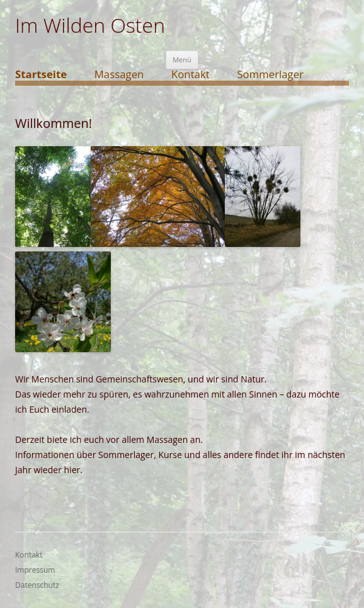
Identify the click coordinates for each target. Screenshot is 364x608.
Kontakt (191, 75)
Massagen (119, 75)
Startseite (41, 75)
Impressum (35, 570)
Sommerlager (270, 75)
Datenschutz (37, 585)
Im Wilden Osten (90, 25)
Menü (182, 60)
